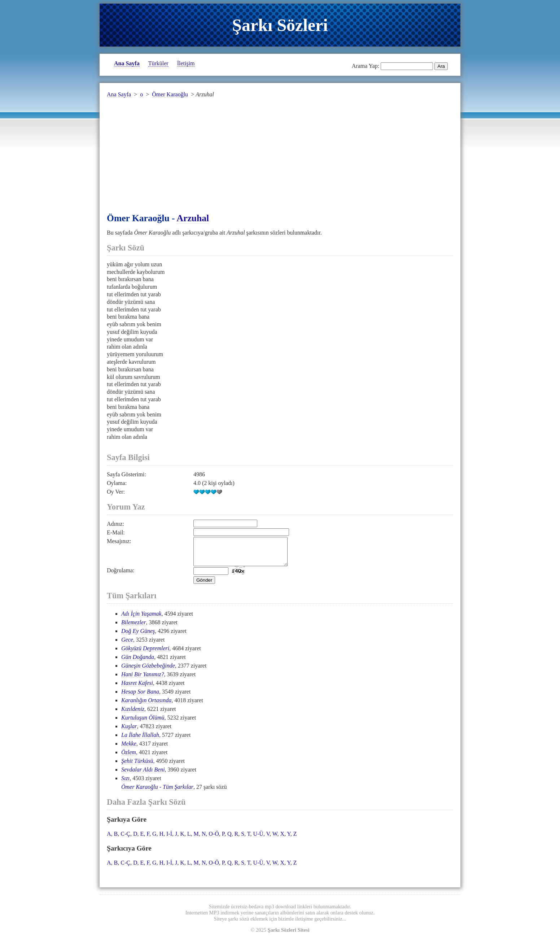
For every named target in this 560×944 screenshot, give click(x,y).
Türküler (158, 63)
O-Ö (214, 839)
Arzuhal (193, 218)
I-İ (169, 839)
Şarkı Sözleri (280, 25)
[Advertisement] (280, 160)
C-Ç (125, 839)
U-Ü (258, 839)
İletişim (186, 63)
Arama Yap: (366, 66)
